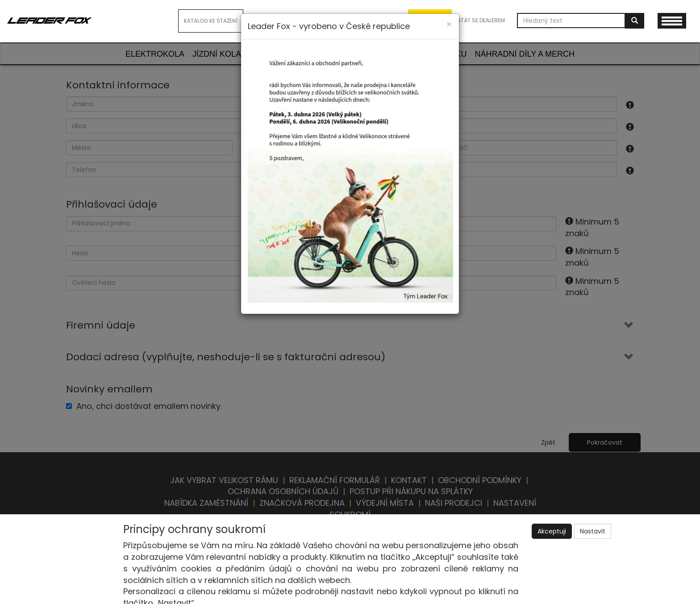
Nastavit (593, 531)
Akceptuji (552, 531)
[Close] (449, 24)
